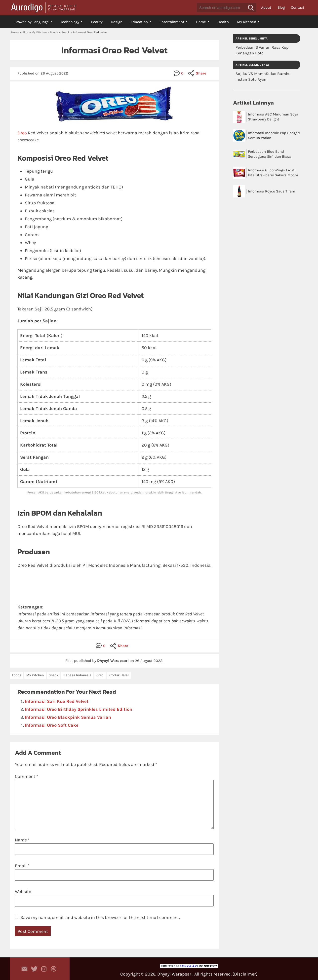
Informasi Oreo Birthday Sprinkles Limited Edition (79, 709)
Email (22, 866)
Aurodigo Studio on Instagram (44, 969)
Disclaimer (245, 974)
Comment (26, 776)
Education (139, 22)
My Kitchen (247, 22)
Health (223, 22)
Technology (70, 22)
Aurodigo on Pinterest (54, 969)
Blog (281, 7)
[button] (251, 8)
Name (22, 840)
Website (23, 892)
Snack (66, 32)
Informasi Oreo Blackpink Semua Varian (68, 717)
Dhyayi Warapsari (175, 974)
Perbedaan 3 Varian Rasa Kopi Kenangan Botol (263, 50)
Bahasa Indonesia (77, 675)
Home (201, 22)
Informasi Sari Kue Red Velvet (57, 701)
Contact (298, 7)
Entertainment (172, 22)
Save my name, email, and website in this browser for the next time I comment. (100, 917)
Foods (54, 32)
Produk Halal (119, 675)
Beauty (97, 22)
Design (117, 22)
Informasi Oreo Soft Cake (52, 725)
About (266, 7)
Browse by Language (32, 22)
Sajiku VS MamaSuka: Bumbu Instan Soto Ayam (263, 76)
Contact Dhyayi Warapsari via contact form (25, 969)
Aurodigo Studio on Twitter (34, 969)
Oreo (22, 133)
